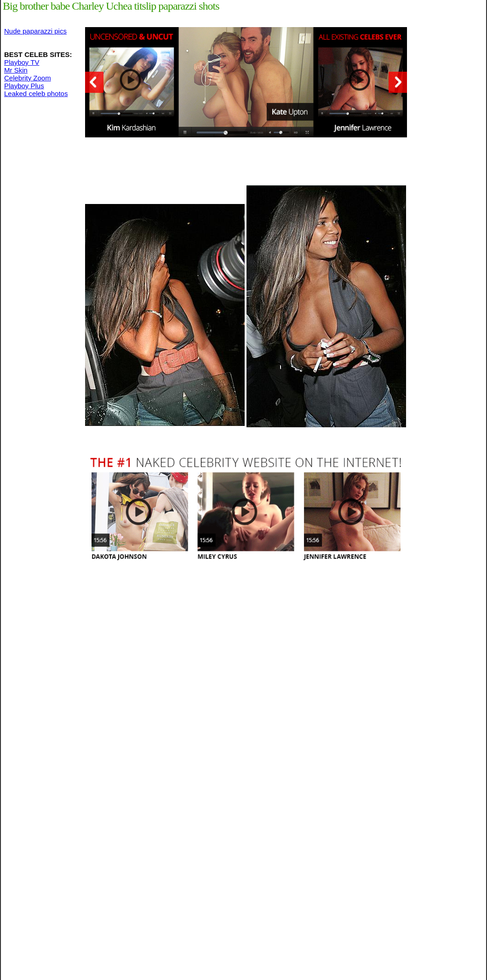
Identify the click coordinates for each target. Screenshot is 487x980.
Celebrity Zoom (28, 78)
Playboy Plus (24, 86)
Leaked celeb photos (36, 93)
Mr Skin (16, 70)
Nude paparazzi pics (35, 31)
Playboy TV (22, 62)
